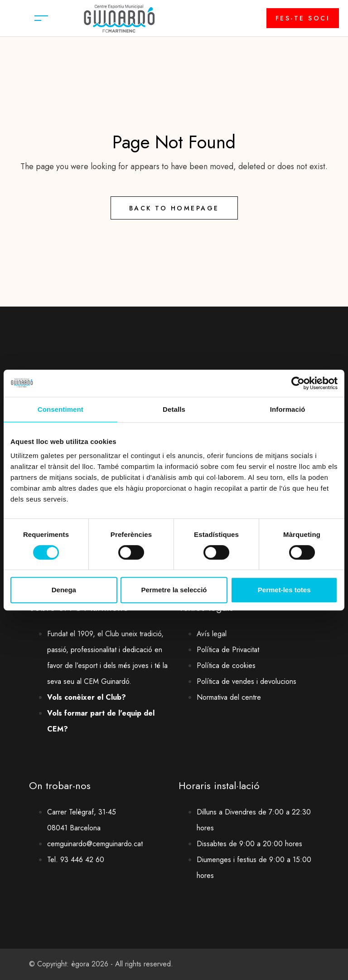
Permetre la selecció (174, 590)
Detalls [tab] (174, 409)
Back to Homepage (174, 208)
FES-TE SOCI (303, 18)
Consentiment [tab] (60, 409)
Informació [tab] (288, 409)
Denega (64, 590)
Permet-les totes (284, 590)
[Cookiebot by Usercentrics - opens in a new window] (298, 383)
